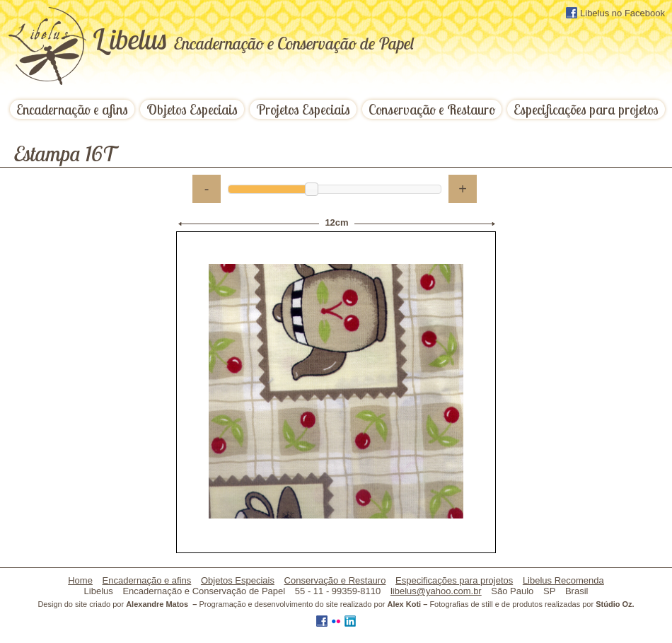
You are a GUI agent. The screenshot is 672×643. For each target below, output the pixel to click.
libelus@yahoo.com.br (436, 591)
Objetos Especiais (192, 109)
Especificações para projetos (586, 109)
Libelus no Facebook (615, 13)
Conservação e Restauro (432, 109)
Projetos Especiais (303, 109)
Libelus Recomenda (563, 580)
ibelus (253, 39)
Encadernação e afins (72, 109)
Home (80, 580)
